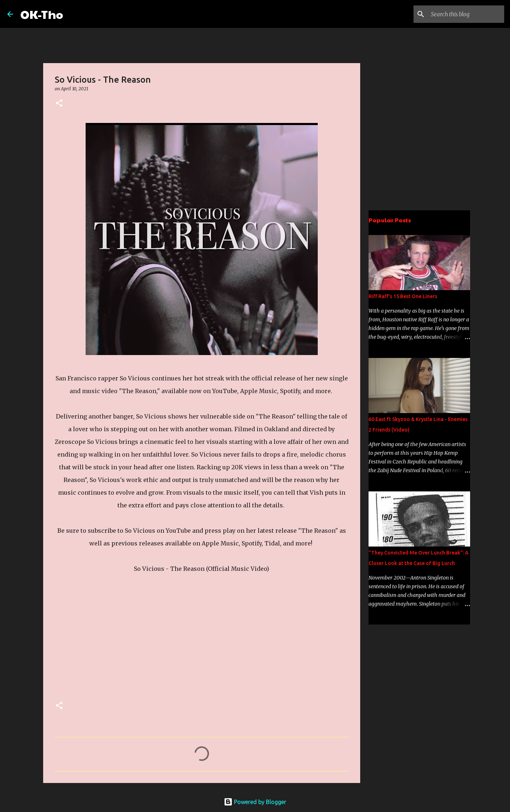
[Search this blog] (466, 14)
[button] (59, 104)
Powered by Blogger (255, 802)
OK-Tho (42, 14)
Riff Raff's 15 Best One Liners (403, 296)
